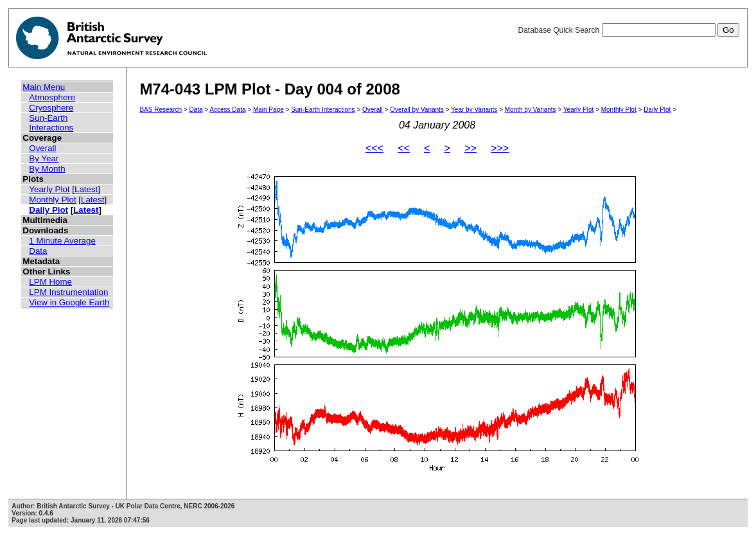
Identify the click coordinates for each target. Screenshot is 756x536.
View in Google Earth (69, 302)
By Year (44, 158)
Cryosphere (51, 108)
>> (470, 148)
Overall (42, 148)
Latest (86, 189)
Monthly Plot (52, 200)
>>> (500, 148)
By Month (47, 169)
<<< (374, 148)
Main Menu (44, 87)
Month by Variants (531, 110)
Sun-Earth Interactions (51, 123)
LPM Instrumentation (68, 292)
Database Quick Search (628, 30)
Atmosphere (52, 97)
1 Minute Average (62, 241)
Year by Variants (474, 110)
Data (38, 251)
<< (404, 148)
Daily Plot (48, 210)
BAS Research (161, 110)
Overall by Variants (417, 110)
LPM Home (50, 282)
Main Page (268, 110)
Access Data (227, 110)
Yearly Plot (49, 189)
